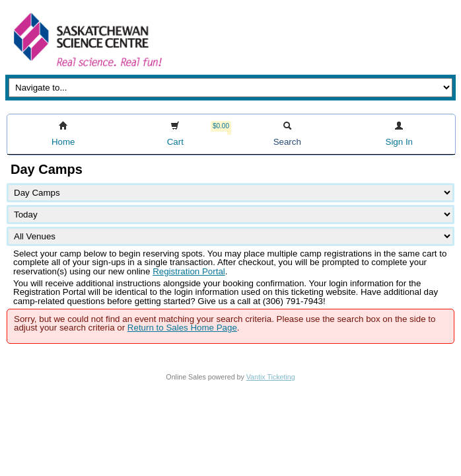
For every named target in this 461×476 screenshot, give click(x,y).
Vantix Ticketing (271, 377)
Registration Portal (189, 271)
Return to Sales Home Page (182, 328)
